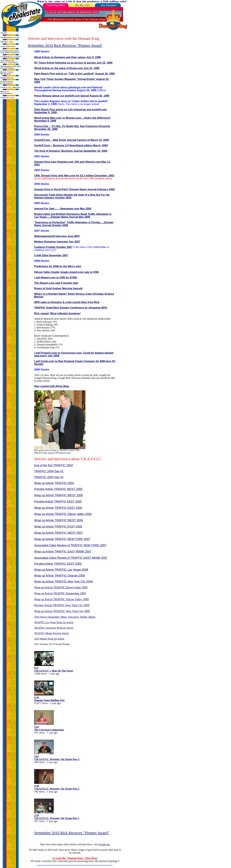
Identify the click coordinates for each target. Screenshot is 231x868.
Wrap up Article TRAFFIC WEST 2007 (59, 533)
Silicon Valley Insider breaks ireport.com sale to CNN (66, 272)
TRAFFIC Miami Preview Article (51, 633)
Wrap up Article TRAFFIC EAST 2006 (58, 527)
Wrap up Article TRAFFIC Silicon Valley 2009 (61, 599)
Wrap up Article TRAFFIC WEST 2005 (59, 495)
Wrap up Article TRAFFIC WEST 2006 (59, 520)
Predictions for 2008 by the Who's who (58, 266)
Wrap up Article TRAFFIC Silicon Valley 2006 (63, 514)
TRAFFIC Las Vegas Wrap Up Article (54, 622)
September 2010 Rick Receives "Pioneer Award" (65, 45)
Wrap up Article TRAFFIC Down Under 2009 (61, 587)
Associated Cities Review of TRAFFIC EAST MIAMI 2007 (71, 558)
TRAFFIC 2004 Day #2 (49, 477)
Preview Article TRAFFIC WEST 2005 (58, 489)
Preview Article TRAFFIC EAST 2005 (58, 502)
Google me (104, 844)
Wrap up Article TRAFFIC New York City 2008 (63, 582)
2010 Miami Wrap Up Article (49, 639)
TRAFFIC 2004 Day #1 (49, 471)
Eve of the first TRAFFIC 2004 (53, 465)
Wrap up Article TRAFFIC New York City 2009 (62, 611)
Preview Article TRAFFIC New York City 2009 (62, 605)
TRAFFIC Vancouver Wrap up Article (54, 628)
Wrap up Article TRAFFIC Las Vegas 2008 (61, 570)
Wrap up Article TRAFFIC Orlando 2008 (60, 576)
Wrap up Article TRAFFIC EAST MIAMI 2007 (63, 552)
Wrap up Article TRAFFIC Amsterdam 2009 (60, 593)
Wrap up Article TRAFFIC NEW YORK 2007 (62, 539)
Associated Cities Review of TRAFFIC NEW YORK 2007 (70, 545)
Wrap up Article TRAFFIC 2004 (54, 483)
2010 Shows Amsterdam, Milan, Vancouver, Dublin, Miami (65, 617)
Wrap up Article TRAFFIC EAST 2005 (58, 508)
